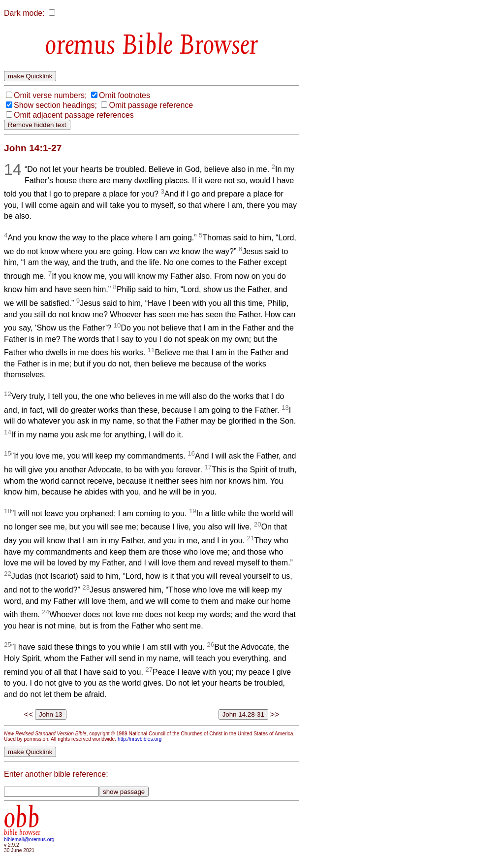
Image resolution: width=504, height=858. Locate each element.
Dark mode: (24, 13)
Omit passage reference (151, 105)
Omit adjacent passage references (74, 115)
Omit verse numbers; (50, 95)
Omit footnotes (125, 95)
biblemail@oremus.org (29, 840)
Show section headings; (55, 105)
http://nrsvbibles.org (140, 739)
